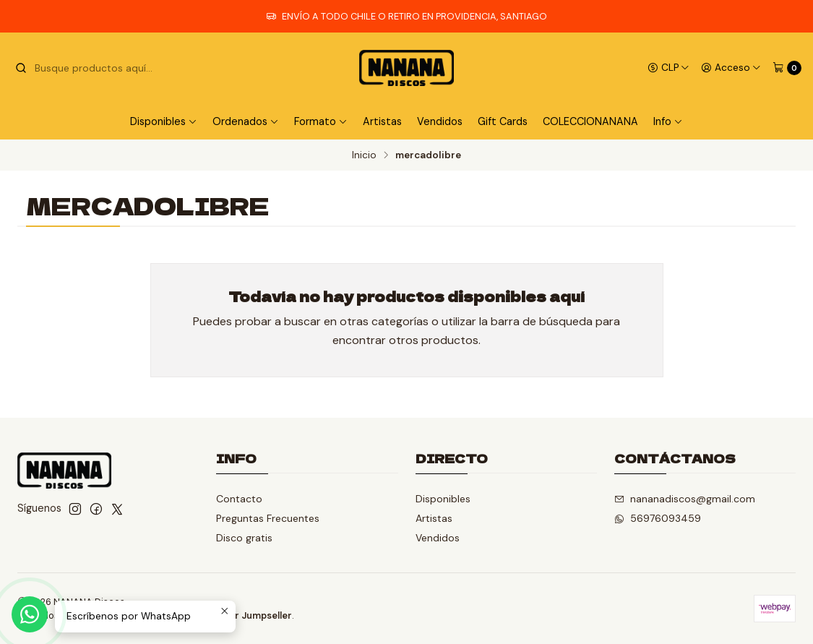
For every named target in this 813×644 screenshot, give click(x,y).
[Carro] (787, 68)
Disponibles (443, 499)
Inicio (364, 155)
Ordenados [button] (246, 121)
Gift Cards (503, 121)
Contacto (239, 499)
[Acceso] (731, 68)
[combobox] (88, 68)
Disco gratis (244, 538)
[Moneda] (668, 68)
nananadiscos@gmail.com (685, 499)
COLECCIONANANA (590, 121)
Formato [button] (321, 121)
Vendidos (440, 121)
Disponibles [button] (164, 121)
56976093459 (658, 518)
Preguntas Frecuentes (268, 518)
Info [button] (668, 121)
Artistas (382, 121)
